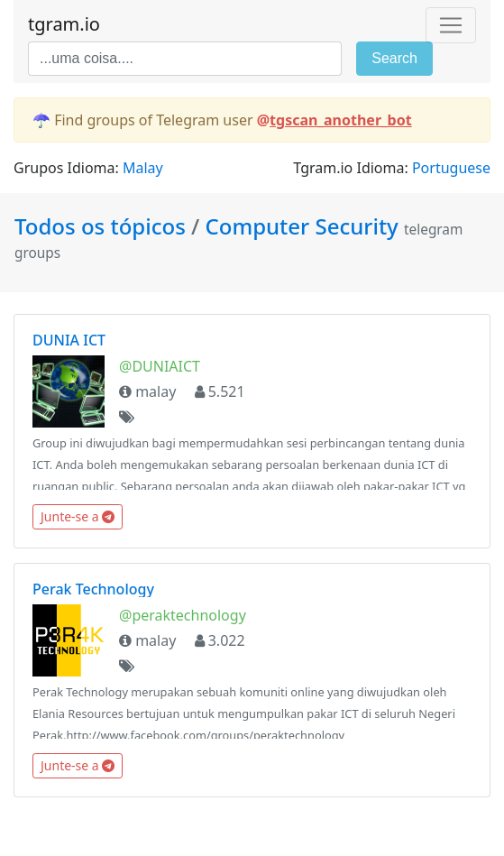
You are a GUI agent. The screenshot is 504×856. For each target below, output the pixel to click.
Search (394, 58)
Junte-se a (78, 516)
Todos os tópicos (103, 226)
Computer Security (302, 226)
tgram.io (64, 24)
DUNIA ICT (69, 340)
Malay (143, 168)
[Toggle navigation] (451, 25)
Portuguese (451, 168)
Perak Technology (93, 589)
